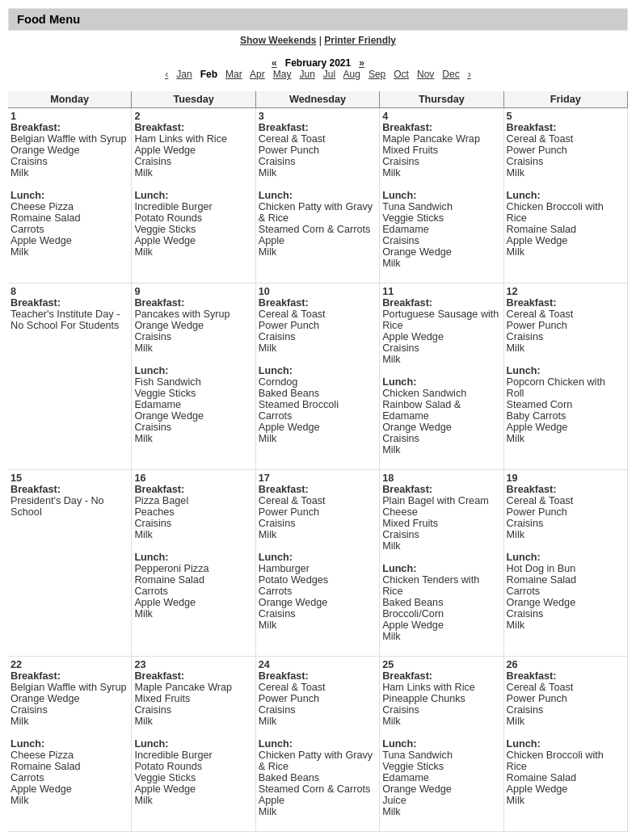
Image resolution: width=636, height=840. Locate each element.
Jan (184, 74)
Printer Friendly (360, 40)
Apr (257, 74)
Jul (329, 74)
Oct (401, 74)
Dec (451, 74)
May (282, 74)
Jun (307, 74)
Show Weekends (278, 40)
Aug (352, 74)
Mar (234, 74)
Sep (377, 74)
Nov (425, 74)
